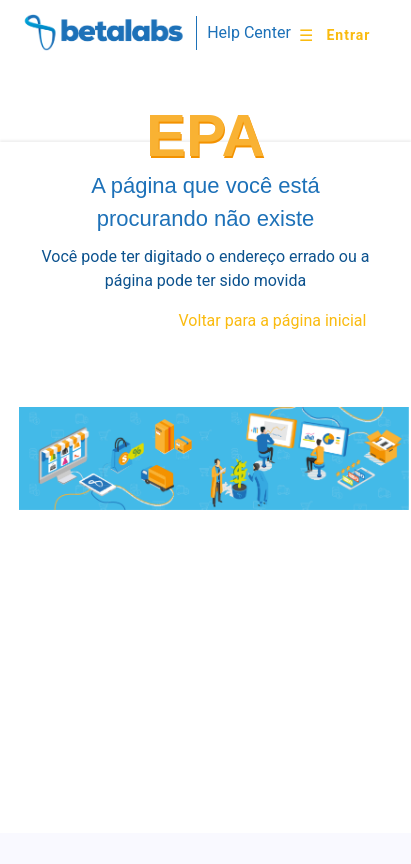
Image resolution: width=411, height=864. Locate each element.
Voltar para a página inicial (273, 320)
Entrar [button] (348, 35)
